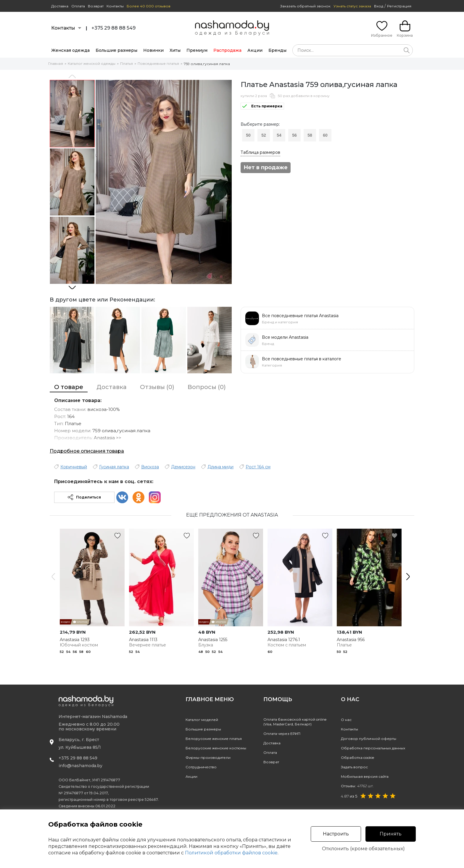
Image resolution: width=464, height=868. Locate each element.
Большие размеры (116, 50)
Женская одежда (70, 50)
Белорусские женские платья (214, 739)
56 (294, 135)
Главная (56, 63)
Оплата (78, 6)
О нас (346, 720)
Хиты (175, 50)
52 (264, 135)
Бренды (277, 50)
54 (279, 135)
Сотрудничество (201, 767)
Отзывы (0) (157, 387)
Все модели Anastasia (285, 337)
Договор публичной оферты (369, 739)
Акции (255, 50)
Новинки (153, 50)
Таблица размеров (260, 152)
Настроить (336, 834)
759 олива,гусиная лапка (207, 64)
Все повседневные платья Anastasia (300, 316)
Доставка (60, 6)
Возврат (96, 6)
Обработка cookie (357, 758)
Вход (379, 6)
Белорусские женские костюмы (216, 748)
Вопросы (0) (207, 387)
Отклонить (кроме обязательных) (363, 849)
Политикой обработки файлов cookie (231, 853)
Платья (127, 63)
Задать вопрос (354, 767)
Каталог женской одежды (92, 63)
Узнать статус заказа (352, 6)
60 (325, 135)
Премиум (197, 50)
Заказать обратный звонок (305, 6)
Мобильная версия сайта (365, 776)
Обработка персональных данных (373, 748)
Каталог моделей (202, 720)
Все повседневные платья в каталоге (302, 359)
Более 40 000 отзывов (149, 6)
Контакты (115, 6)
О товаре (69, 387)
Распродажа (227, 50)
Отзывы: (357, 786)
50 (248, 135)
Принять (391, 834)
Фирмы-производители (208, 758)
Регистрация (399, 6)
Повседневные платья (158, 63)
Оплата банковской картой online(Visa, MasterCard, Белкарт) (295, 722)
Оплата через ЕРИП (282, 734)
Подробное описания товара (87, 451)
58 (310, 135)
